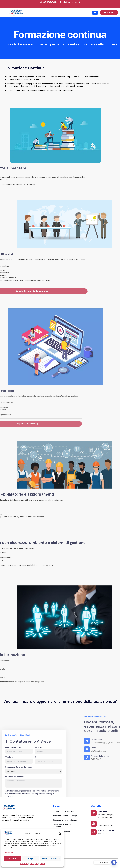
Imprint (42, 864)
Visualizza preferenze (51, 859)
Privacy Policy (35, 864)
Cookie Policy (25, 864)
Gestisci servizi (9, 852)
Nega (31, 859)
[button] (60, 833)
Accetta (12, 859)
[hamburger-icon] (95, 13)
